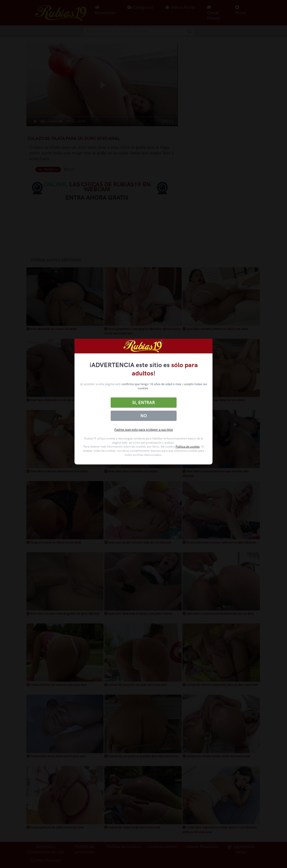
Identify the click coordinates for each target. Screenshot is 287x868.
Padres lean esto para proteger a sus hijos (144, 430)
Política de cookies (188, 447)
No (144, 416)
